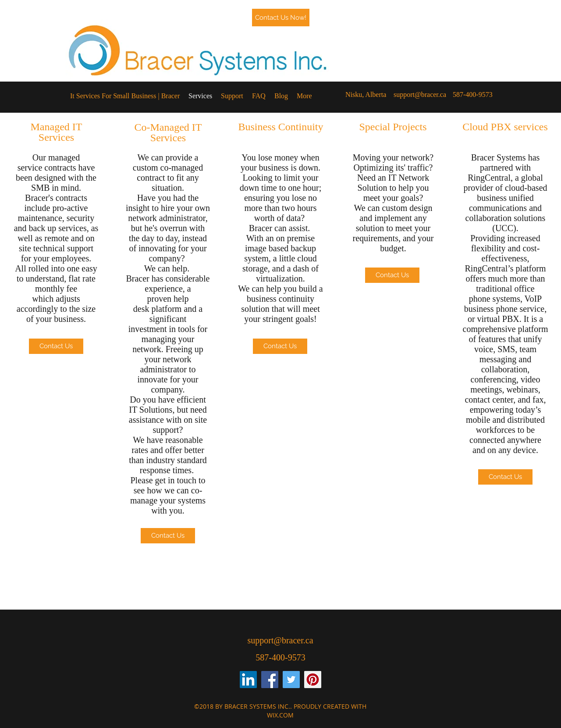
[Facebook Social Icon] (270, 680)
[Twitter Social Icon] (291, 680)
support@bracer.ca (420, 95)
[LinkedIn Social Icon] (248, 680)
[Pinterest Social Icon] (313, 680)
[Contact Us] (56, 346)
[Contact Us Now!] (281, 18)
